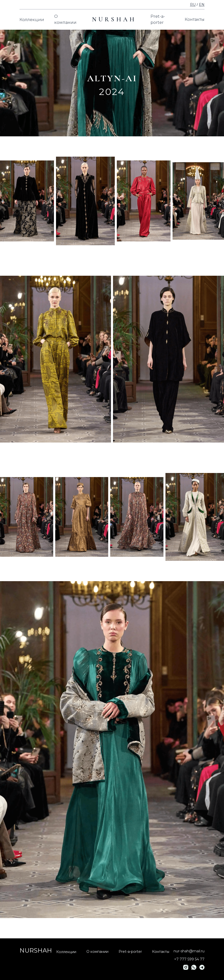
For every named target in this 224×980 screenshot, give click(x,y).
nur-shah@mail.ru (189, 951)
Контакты (195, 19)
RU (193, 5)
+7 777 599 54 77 (189, 959)
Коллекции (32, 20)
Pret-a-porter (158, 19)
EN (202, 5)
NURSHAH (114, 19)
